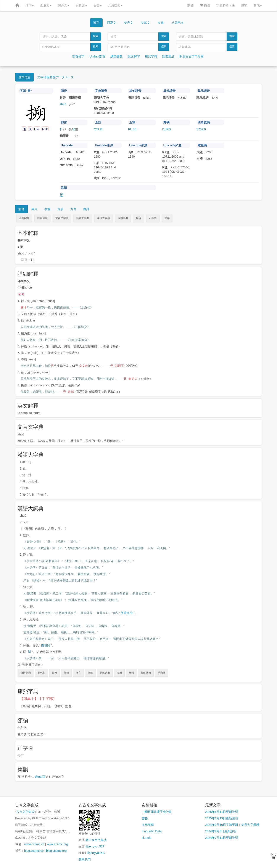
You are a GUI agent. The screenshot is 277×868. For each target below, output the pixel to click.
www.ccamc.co (34, 844)
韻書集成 (168, 56)
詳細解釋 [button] (42, 218)
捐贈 (205, 5)
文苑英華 (148, 825)
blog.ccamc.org (56, 851)
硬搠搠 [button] (161, 673)
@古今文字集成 (96, 840)
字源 (47, 209)
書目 (34, 209)
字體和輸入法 (225, 5)
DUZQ (167, 129)
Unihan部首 (97, 56)
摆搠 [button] (119, 673)
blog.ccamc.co (34, 851)
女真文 (81, 5)
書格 (145, 818)
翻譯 (86, 209)
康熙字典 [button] (123, 218)
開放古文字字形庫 (192, 56)
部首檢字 (78, 56)
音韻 (60, 209)
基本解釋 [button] (24, 218)
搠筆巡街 (127, 613)
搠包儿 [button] (41, 673)
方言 (73, 209)
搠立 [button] (78, 673)
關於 (190, 5)
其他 (258, 5)
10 (74, 129)
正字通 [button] (153, 218)
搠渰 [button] (66, 673)
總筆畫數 (116, 56)
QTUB (98, 129)
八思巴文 (115, 5)
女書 (98, 5)
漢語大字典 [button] (83, 218)
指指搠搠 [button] (26, 673)
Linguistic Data (152, 831)
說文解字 (134, 56)
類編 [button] (138, 218)
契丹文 (64, 5)
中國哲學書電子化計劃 (157, 812)
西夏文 (46, 5)
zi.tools (147, 838)
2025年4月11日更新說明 (222, 812)
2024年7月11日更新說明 (222, 838)
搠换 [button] (55, 673)
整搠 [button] (131, 673)
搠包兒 (45, 645)
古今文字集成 (25, 812)
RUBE (132, 129)
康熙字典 (151, 56)
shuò (63, 104)
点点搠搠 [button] (146, 673)
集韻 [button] (167, 218)
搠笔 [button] (90, 673)
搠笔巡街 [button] (105, 673)
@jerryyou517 (95, 846)
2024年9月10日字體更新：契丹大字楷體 (232, 825)
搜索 (96, 36)
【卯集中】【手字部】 (38, 699)
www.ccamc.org (57, 844)
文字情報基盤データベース (56, 77)
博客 (244, 5)
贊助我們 (85, 859)
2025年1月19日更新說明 (222, 818)
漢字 (30, 5)
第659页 (40, 777)
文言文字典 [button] (62, 218)
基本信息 (24, 77)
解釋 (21, 209)
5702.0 (201, 129)
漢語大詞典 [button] (103, 218)
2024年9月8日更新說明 (221, 831)
